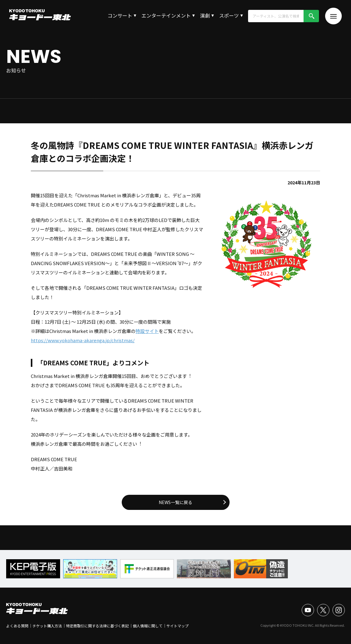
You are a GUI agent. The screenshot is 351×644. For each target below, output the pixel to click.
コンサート (120, 15)
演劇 (205, 15)
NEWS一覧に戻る (175, 502)
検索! (311, 16)
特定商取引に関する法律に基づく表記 (97, 626)
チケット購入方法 (47, 626)
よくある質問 (17, 626)
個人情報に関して (148, 626)
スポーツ (229, 15)
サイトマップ (178, 626)
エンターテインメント (166, 15)
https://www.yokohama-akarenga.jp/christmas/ (83, 340)
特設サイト (147, 331)
